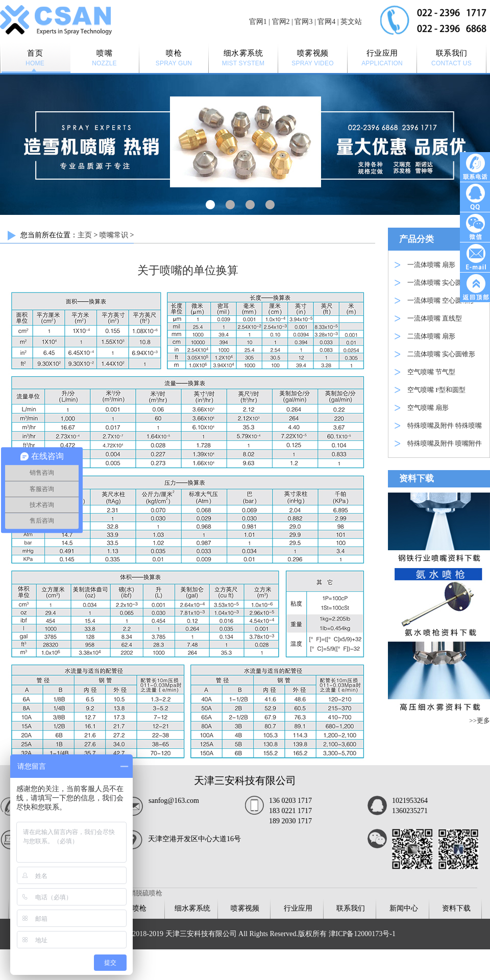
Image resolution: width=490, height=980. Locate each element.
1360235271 (410, 811)
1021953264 (410, 801)
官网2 (281, 22)
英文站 (351, 22)
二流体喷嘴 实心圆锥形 (441, 354)
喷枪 (139, 908)
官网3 (303, 22)
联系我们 (351, 908)
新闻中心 (404, 908)
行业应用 (298, 908)
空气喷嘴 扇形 (428, 408)
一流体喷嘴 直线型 (435, 318)
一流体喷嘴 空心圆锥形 (441, 300)
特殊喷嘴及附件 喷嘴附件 (445, 443)
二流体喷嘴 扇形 (431, 336)
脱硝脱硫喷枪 (142, 893)
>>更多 (480, 720)
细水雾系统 (192, 908)
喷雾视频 (245, 908)
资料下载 (456, 908)
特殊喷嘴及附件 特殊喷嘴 (445, 425)
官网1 (258, 22)
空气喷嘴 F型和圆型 (436, 390)
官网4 (326, 22)
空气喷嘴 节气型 (431, 372)
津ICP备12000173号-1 (362, 934)
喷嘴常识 (114, 235)
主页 (85, 235)
